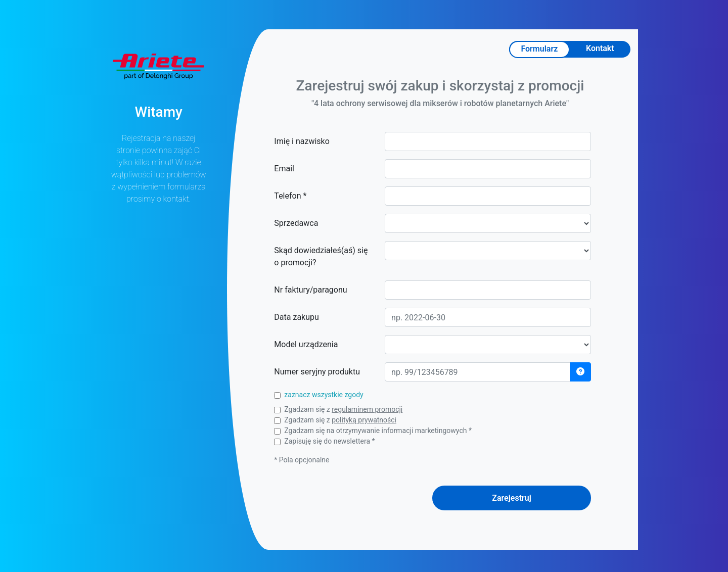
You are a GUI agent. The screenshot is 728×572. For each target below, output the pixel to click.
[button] (580, 372)
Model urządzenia (306, 344)
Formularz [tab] (539, 49)
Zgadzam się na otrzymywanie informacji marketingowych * (378, 431)
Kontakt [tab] (600, 48)
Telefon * (290, 196)
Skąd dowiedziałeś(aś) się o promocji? (321, 256)
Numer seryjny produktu (317, 372)
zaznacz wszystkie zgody (324, 395)
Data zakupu (296, 317)
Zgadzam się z (343, 409)
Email (284, 169)
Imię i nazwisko (302, 141)
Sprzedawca (296, 223)
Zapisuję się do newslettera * (329, 441)
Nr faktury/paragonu (310, 290)
